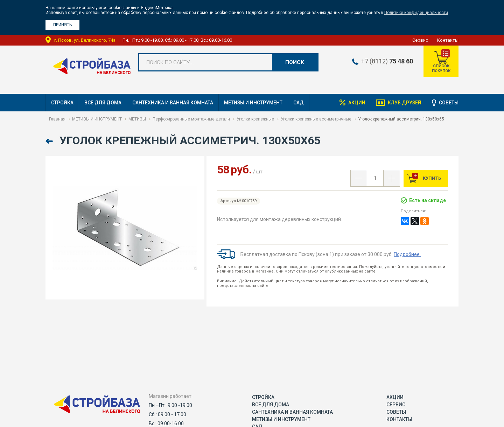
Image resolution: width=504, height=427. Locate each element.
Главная (57, 119)
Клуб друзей (405, 103)
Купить (431, 178)
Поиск (295, 62)
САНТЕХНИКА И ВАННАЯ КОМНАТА (173, 103)
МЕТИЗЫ (137, 119)
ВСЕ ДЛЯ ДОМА (103, 103)
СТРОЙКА (62, 103)
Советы (449, 103)
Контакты (448, 40)
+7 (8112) (387, 61)
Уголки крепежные (255, 119)
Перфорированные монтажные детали (191, 119)
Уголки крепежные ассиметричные (316, 119)
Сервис (420, 40)
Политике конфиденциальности (416, 13)
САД (299, 103)
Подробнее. (407, 254)
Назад (50, 141)
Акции (357, 103)
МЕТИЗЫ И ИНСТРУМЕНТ (253, 103)
